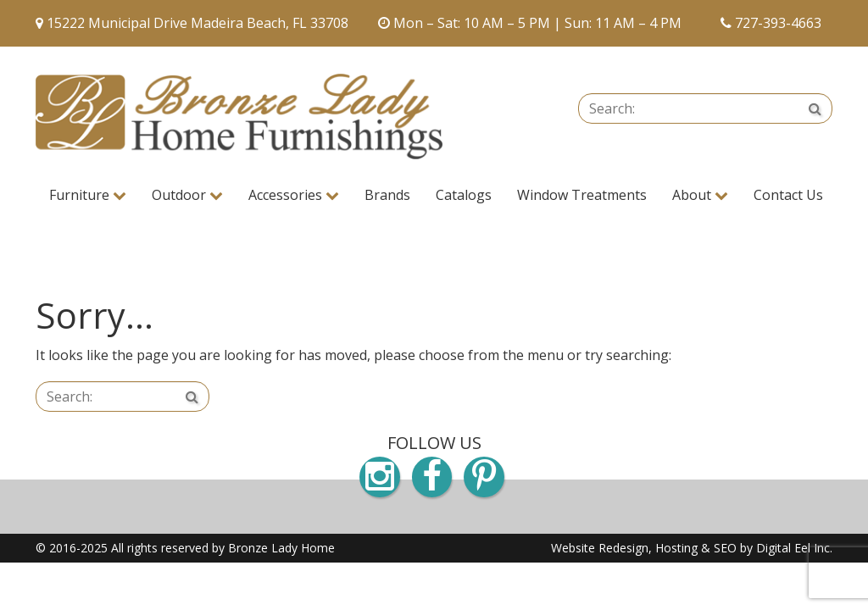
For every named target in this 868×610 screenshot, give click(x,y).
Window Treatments (582, 195)
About (700, 195)
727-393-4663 (778, 23)
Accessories (294, 195)
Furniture (88, 195)
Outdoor (187, 195)
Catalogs (464, 195)
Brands (387, 195)
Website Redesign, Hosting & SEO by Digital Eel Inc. (692, 548)
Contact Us (788, 195)
